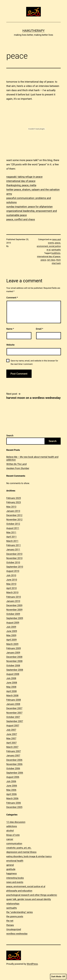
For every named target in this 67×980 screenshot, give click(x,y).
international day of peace (21, 181)
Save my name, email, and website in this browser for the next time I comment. (34, 362)
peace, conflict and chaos (21, 219)
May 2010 (11, 584)
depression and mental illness (21, 852)
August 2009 (13, 623)
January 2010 (13, 601)
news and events (15, 882)
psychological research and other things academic (32, 895)
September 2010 (15, 567)
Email (40, 329)
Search (10, 436)
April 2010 (12, 588)
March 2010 (12, 592)
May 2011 (11, 532)
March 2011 (12, 541)
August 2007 (13, 725)
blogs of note (13, 835)
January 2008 (13, 704)
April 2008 (12, 691)
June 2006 (12, 786)
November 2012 (14, 519)
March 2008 (12, 695)
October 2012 (13, 524)
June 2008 (12, 683)
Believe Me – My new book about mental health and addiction (32, 458)
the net (10, 921)
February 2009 (14, 648)
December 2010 (14, 554)
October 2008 (13, 665)
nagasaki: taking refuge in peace (24, 177)
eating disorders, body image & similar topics (29, 856)
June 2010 (12, 580)
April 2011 (12, 537)
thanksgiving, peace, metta (21, 185)
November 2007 (14, 713)
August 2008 (13, 674)
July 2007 (11, 730)
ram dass (51, 260)
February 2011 (14, 545)
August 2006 (13, 777)
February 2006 (14, 803)
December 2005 (14, 807)
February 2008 (14, 700)
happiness (12, 873)
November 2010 (14, 558)
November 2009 (14, 610)
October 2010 (13, 562)
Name (10, 329)
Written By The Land (16, 464)
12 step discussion (16, 822)
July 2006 (11, 781)
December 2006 (14, 760)
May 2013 (11, 507)
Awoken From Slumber (18, 468)
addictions (12, 826)
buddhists (56, 253)
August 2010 (13, 571)
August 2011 (13, 528)
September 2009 (15, 618)
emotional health (15, 861)
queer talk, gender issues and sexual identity (29, 899)
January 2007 (13, 755)
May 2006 (11, 790)
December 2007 (14, 708)
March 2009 (12, 644)
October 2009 (13, 614)
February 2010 (14, 597)
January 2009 (13, 653)
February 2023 (14, 502)
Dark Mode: (58, 977)
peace (43, 260)
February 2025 (14, 498)
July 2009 (11, 627)
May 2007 (11, 738)
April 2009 (12, 640)
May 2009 (11, 635)
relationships (13, 904)
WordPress (32, 964)
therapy (10, 925)
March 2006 (12, 798)
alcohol (10, 831)
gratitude (11, 869)
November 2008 (14, 661)
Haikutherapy (33, 31)
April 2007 (12, 743)
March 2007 (12, 747)
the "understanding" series (20, 912)
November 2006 (14, 764)
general (10, 865)
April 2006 (12, 794)
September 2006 (15, 773)
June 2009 (12, 631)
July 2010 (11, 575)
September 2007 (15, 721)
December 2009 (14, 605)
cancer (10, 839)
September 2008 (15, 670)
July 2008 (11, 678)
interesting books (15, 878)
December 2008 (14, 657)
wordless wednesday (17, 934)
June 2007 (12, 734)
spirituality (56, 250)
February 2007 (14, 751)
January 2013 (13, 511)
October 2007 (13, 717)
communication (14, 843)
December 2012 (14, 515)
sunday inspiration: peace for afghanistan (29, 207)
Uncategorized (14, 929)
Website (10, 345)
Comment (12, 298)
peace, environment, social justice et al (49, 246)
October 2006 (13, 768)
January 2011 (13, 550)
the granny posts (15, 916)
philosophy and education (19, 891)
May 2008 (11, 687)
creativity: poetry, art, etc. (19, 848)
